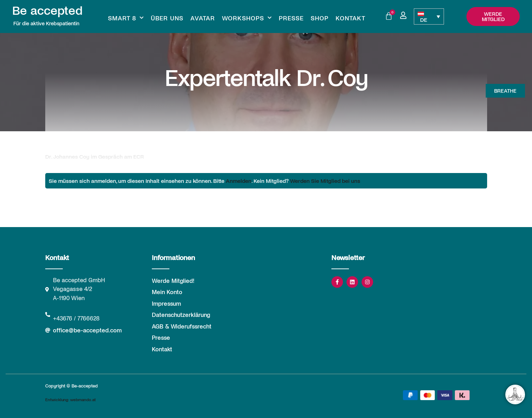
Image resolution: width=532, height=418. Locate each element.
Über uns (167, 18)
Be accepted (47, 10)
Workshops (247, 18)
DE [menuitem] (424, 19)
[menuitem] (429, 17)
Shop (320, 18)
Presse (291, 18)
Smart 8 (126, 18)
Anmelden (239, 181)
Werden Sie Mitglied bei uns (325, 181)
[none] (429, 17)
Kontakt (351, 18)
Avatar (203, 18)
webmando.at (83, 399)
